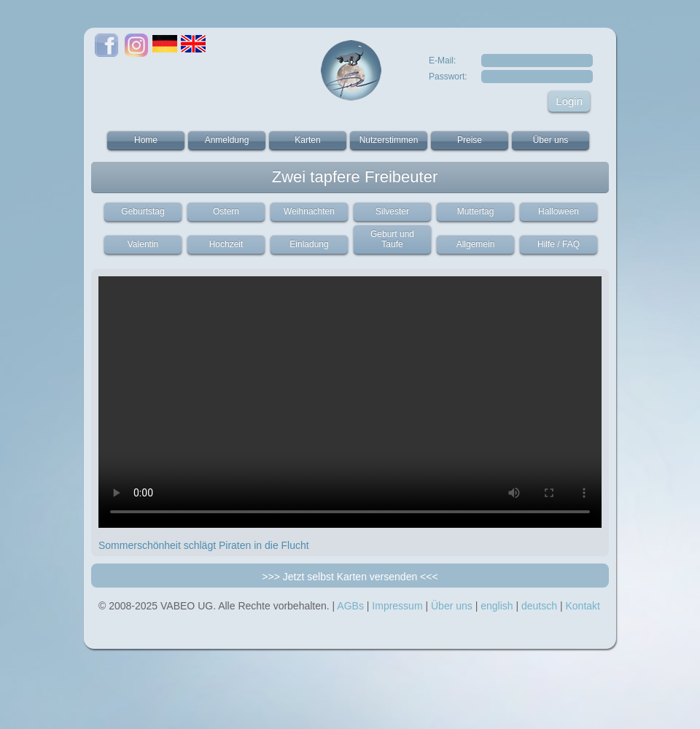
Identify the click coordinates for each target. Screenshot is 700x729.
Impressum (397, 606)
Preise (470, 140)
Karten (307, 140)
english (497, 606)
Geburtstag (143, 211)
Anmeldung (227, 140)
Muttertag (476, 211)
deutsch (539, 606)
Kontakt (582, 606)
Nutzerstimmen (389, 140)
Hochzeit (226, 244)
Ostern (226, 211)
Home (146, 140)
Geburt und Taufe (392, 239)
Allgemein (476, 244)
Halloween (559, 211)
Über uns (551, 140)
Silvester (392, 211)
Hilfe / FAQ (559, 244)
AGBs (350, 606)
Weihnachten (309, 211)
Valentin (143, 244)
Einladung (309, 244)
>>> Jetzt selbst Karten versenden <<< (350, 577)
